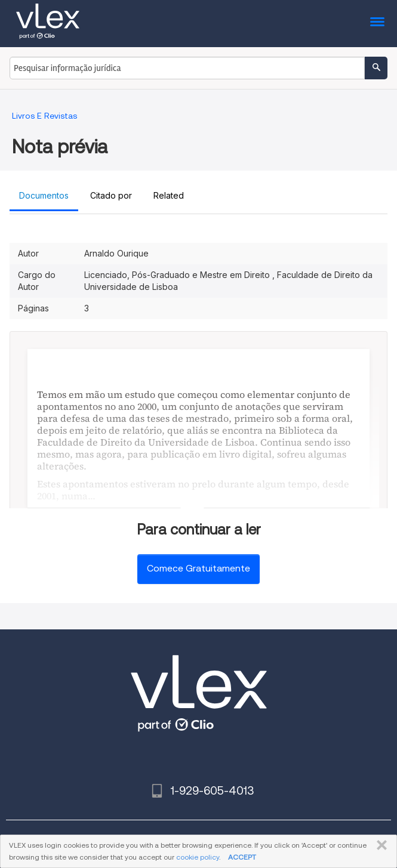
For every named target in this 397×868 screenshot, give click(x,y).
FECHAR (379, 845)
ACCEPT (242, 857)
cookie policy (198, 857)
